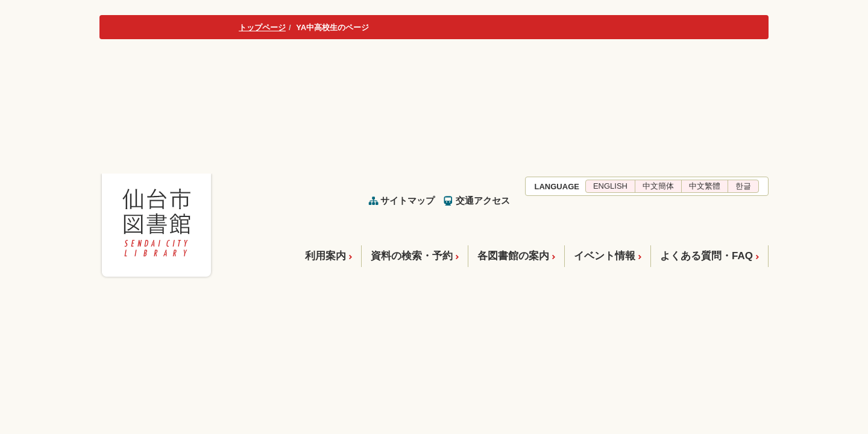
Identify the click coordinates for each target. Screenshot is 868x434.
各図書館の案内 (513, 256)
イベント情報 (605, 256)
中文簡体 (658, 186)
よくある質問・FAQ (706, 256)
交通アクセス (483, 200)
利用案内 (325, 256)
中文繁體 (705, 186)
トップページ (262, 27)
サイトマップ (407, 200)
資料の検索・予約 (412, 256)
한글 (743, 186)
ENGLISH (610, 186)
